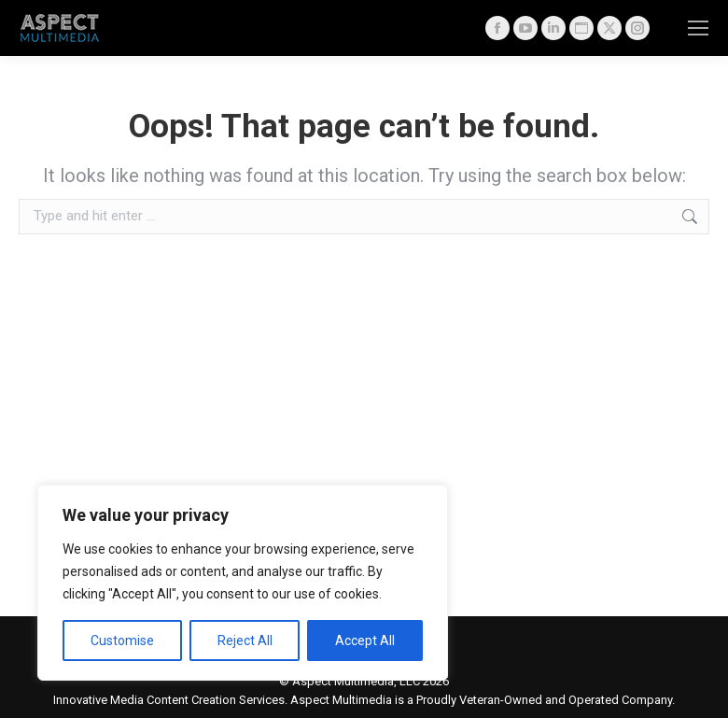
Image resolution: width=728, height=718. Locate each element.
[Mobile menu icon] (698, 28)
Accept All (365, 641)
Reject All (245, 641)
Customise (122, 641)
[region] (243, 583)
